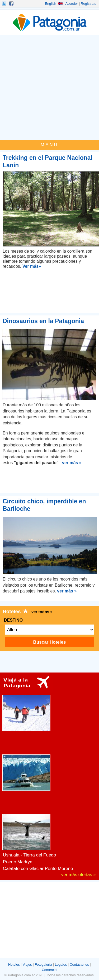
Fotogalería (43, 964)
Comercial (49, 970)
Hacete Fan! (12, 3)
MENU (49, 145)
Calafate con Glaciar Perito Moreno (38, 869)
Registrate (89, 4)
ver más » (72, 463)
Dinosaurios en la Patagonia (43, 321)
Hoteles (14, 964)
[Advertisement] (49, 88)
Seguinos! (4, 3)
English (54, 4)
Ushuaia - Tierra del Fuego (29, 855)
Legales (61, 964)
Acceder (72, 4)
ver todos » (42, 612)
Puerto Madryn (18, 862)
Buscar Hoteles (50, 642)
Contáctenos (79, 964)
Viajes (27, 964)
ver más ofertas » (79, 875)
